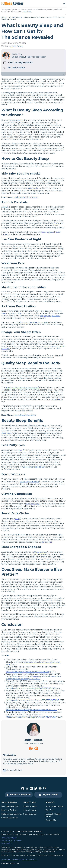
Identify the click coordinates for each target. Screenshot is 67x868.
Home (4, 17)
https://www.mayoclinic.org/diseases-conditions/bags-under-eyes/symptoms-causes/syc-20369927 (33, 678)
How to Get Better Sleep (24, 415)
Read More (27, 11)
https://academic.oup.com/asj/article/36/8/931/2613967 (30, 688)
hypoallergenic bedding (33, 467)
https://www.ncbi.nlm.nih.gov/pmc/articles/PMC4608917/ (31, 717)
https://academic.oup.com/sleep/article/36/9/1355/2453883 (32, 700)
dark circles (47, 542)
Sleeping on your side (11, 313)
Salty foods (33, 188)
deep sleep (7, 433)
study (18, 519)
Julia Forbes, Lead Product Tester (29, 57)
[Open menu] (64, 4)
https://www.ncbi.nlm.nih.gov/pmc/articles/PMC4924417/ (31, 710)
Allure (57, 223)
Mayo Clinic (23, 450)
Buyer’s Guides (48, 795)
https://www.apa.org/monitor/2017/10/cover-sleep (28, 672)
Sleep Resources (15, 17)
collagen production (29, 482)
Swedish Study (32, 504)
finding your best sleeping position (33, 322)
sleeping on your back (50, 316)
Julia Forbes (17, 46)
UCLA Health (57, 399)
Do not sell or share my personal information (19, 859)
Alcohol (5, 207)
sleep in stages (16, 120)
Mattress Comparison (19, 795)
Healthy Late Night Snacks (26, 197)
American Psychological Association (22, 387)
